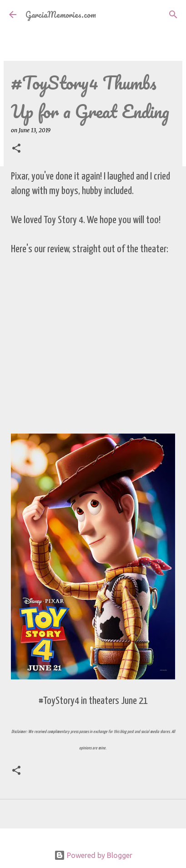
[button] (16, 149)
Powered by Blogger (93, 855)
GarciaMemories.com (61, 15)
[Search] (173, 15)
